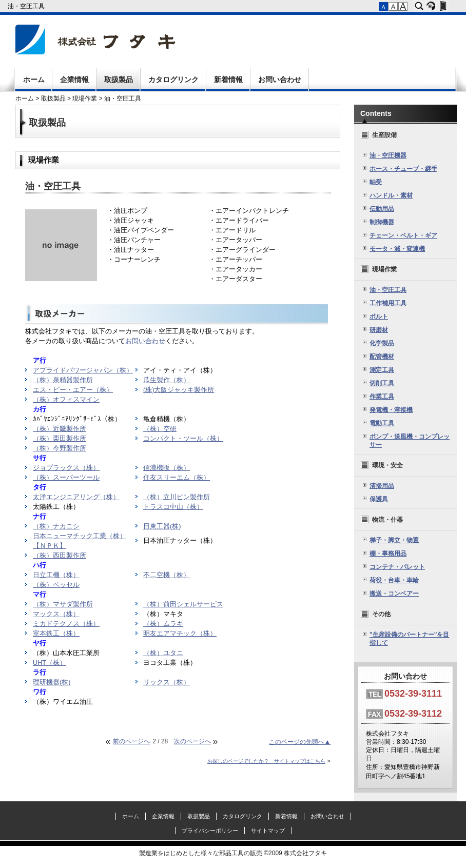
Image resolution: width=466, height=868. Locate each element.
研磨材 (379, 330)
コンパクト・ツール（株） (183, 439)
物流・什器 (387, 520)
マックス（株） (56, 614)
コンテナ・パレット (397, 567)
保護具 (379, 499)
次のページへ (192, 741)
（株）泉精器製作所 (63, 380)
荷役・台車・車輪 (394, 580)
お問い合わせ (280, 80)
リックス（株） (167, 682)
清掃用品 (382, 486)
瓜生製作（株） (167, 380)
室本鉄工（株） (56, 634)
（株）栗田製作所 (60, 439)
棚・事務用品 (388, 554)
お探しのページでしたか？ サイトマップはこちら (266, 761)
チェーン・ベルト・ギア (403, 235)
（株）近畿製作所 (60, 429)
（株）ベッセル (56, 585)
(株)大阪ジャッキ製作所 (179, 390)
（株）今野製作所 (60, 448)
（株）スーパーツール (66, 478)
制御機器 (382, 222)
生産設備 (384, 135)
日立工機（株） (56, 575)
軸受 (376, 182)
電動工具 (382, 423)
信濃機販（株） (167, 468)
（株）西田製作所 (60, 556)
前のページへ (131, 741)
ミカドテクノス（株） (66, 624)
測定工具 (382, 370)
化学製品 (382, 343)
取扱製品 (119, 80)
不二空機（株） (167, 575)
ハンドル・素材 (391, 195)
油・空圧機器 (388, 155)
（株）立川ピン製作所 (177, 497)
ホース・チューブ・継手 (403, 169)
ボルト (379, 317)
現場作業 (85, 98)
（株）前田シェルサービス (183, 604)
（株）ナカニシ (56, 526)
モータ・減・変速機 (397, 249)
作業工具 (382, 397)
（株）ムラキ (163, 624)
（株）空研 (160, 429)
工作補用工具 (388, 303)
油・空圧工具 (27, 6)
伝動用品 (382, 209)
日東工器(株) (162, 526)
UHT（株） (50, 663)
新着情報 (228, 80)
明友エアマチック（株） (180, 634)
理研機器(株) (52, 682)
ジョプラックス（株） (66, 468)
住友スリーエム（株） (177, 478)
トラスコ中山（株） (173, 507)
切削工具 (382, 383)
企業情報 (74, 80)
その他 (381, 614)
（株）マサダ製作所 (63, 604)
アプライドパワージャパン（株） (83, 370)
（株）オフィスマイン (66, 400)
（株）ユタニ (163, 653)
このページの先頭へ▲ (300, 742)
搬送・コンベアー (394, 594)
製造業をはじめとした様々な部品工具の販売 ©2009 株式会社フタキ (233, 853)
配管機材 (382, 357)
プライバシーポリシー (210, 831)
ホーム (34, 80)
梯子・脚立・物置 (394, 540)
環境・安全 (387, 465)
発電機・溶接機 (391, 410)
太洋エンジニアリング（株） (76, 497)
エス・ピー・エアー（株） (73, 390)
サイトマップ (268, 831)
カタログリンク (173, 80)
